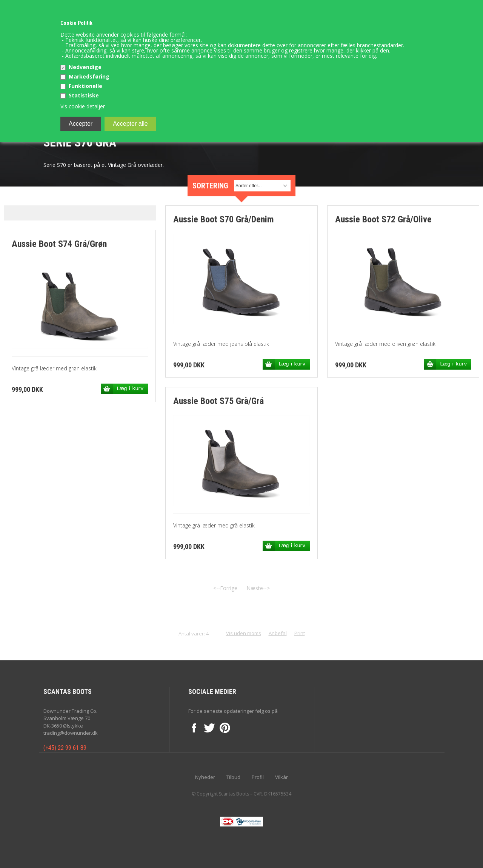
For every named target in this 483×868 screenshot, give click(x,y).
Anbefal (278, 633)
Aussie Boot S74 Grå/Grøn (59, 244)
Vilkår (281, 777)
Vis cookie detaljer (83, 106)
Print (300, 633)
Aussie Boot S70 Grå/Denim (224, 219)
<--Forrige (225, 588)
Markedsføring (89, 76)
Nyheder (205, 777)
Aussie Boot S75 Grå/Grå (218, 401)
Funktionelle (85, 86)
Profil (258, 777)
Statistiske (84, 95)
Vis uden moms (244, 633)
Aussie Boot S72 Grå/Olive (383, 219)
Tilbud (233, 777)
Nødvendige (85, 67)
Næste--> (258, 588)
